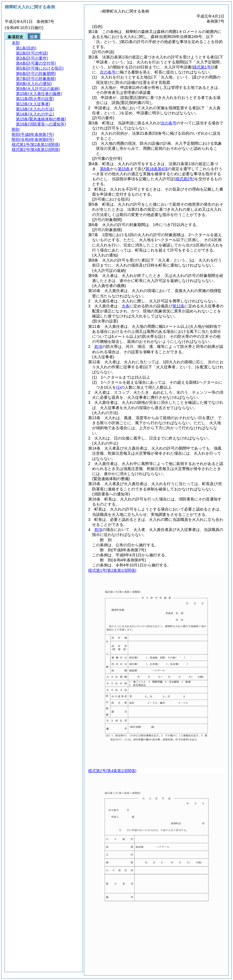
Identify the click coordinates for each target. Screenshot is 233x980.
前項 (98, 347)
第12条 (179, 306)
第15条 (124, 169)
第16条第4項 (156, 169)
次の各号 (108, 72)
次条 (126, 306)
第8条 (105, 169)
